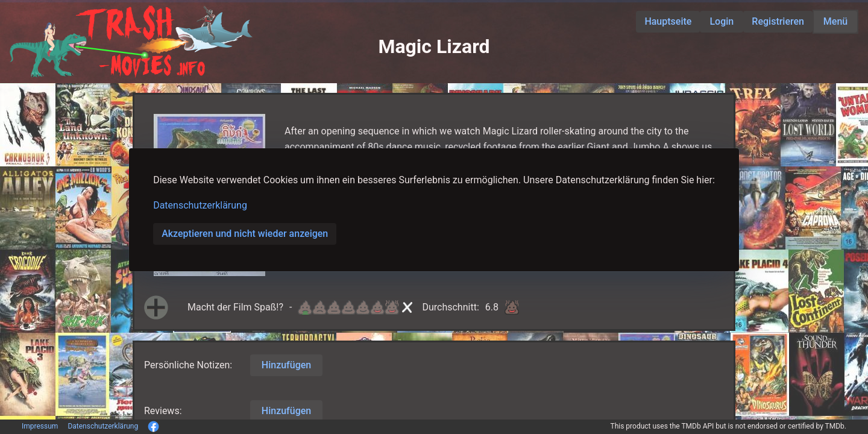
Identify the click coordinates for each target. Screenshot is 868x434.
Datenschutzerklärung (200, 205)
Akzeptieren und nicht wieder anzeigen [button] (245, 234)
